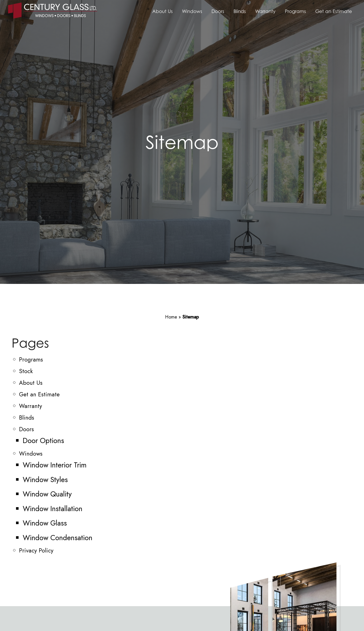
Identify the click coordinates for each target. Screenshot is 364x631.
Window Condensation (58, 538)
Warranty (265, 11)
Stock (26, 371)
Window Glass (45, 523)
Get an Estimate (334, 11)
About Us (162, 11)
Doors (218, 11)
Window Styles (45, 480)
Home (171, 317)
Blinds (240, 11)
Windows (192, 11)
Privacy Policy (36, 550)
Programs (295, 11)
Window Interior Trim (55, 465)
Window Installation (53, 509)
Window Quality (47, 494)
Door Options (43, 441)
